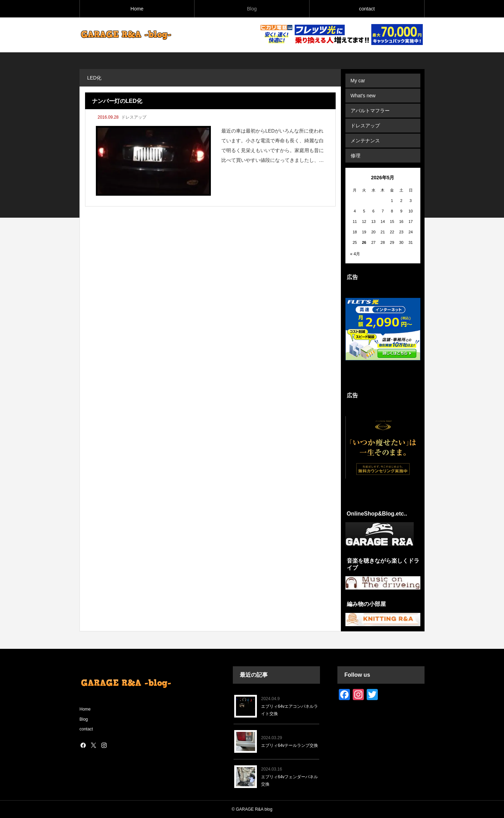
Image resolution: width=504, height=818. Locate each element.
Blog (252, 9)
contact (367, 9)
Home (137, 9)
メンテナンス (365, 141)
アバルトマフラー (370, 111)
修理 (356, 156)
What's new (363, 96)
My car (358, 81)
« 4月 (355, 254)
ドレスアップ (134, 117)
